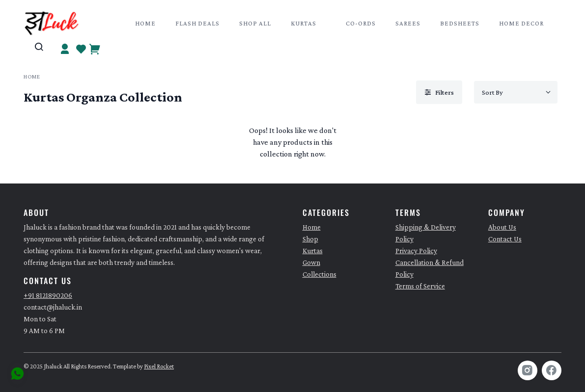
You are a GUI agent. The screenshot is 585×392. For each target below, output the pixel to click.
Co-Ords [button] (361, 23)
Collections (320, 274)
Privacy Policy (416, 251)
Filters (439, 92)
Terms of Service (420, 286)
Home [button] (145, 23)
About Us (502, 227)
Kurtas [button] (304, 23)
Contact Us (505, 239)
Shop (310, 239)
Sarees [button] (408, 23)
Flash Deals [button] (197, 23)
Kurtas (313, 251)
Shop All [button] (255, 23)
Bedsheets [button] (460, 23)
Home (32, 77)
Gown (311, 262)
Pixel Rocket (159, 366)
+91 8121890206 (48, 295)
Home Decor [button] (521, 23)
